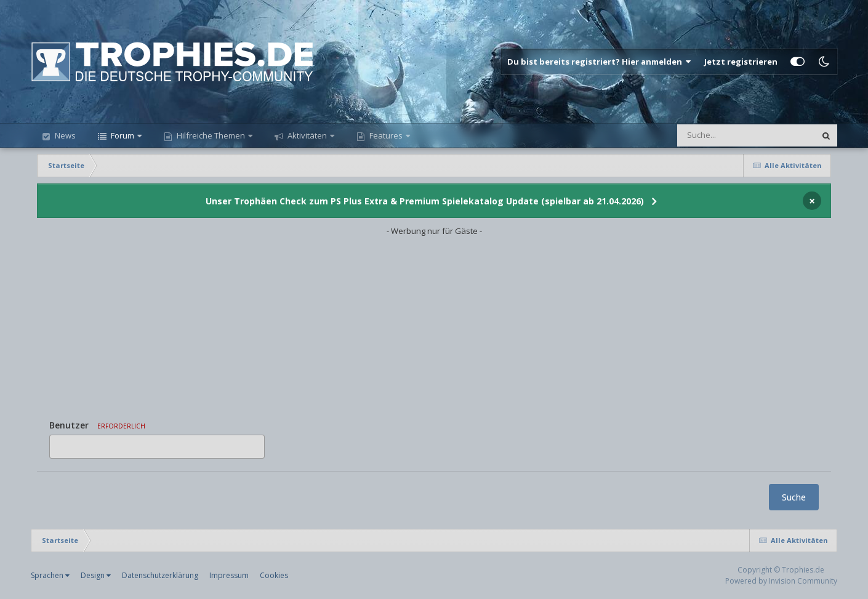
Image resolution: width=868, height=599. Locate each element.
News (64, 135)
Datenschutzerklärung (160, 575)
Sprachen (50, 575)
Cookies (274, 575)
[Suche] (721, 135)
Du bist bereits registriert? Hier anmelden (599, 62)
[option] (61, 446)
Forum (123, 135)
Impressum (229, 575)
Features (386, 135)
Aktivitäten (307, 135)
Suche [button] (794, 497)
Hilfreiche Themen (211, 135)
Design (96, 575)
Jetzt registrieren (741, 62)
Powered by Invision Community (781, 581)
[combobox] (157, 447)
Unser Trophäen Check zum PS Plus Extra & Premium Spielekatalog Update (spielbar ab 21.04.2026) (425, 201)
